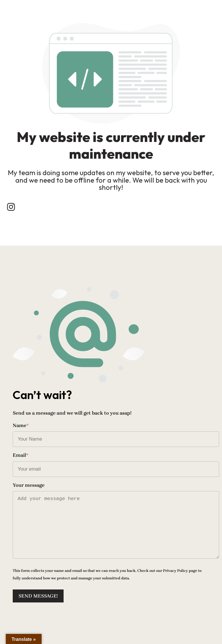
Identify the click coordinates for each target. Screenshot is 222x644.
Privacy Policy (175, 571)
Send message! (38, 596)
